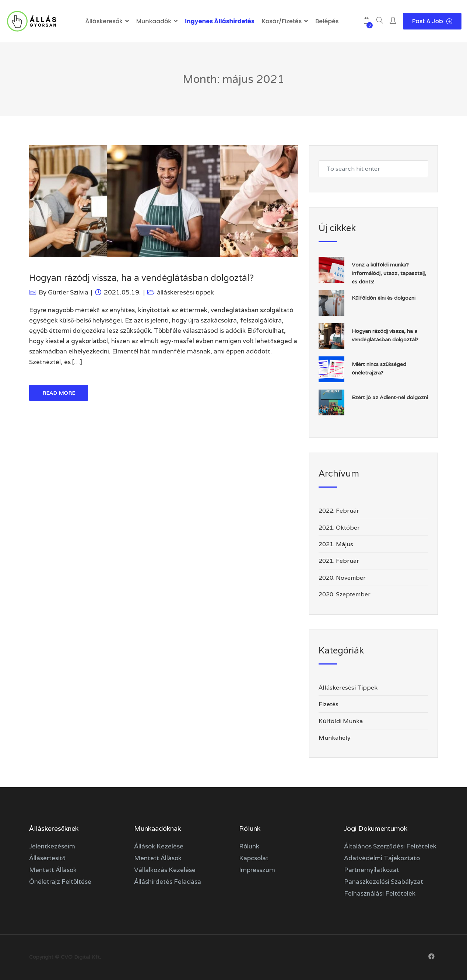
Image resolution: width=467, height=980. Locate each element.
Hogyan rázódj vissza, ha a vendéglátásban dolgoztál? (141, 278)
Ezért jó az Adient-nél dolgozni (390, 397)
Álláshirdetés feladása (168, 882)
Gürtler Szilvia (68, 292)
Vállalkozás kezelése (165, 870)
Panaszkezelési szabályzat (384, 882)
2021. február (339, 561)
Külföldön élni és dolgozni (384, 298)
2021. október (339, 528)
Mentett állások (53, 870)
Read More (59, 393)
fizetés (329, 704)
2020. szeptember (345, 594)
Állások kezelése (159, 846)
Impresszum (257, 870)
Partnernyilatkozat (372, 870)
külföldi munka (341, 721)
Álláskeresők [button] (104, 21)
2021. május (336, 544)
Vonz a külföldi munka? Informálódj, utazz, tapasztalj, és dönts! (389, 273)
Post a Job (432, 21)
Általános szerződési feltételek (390, 846)
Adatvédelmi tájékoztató (382, 858)
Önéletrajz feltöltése (60, 882)
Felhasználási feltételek (380, 893)
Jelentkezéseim (52, 846)
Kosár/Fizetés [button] (282, 21)
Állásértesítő (47, 858)
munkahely (335, 738)
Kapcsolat (254, 858)
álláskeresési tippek (185, 292)
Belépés (327, 21)
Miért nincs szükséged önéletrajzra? (379, 368)
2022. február (339, 511)
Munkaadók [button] (154, 21)
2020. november (342, 578)
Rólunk (249, 846)
